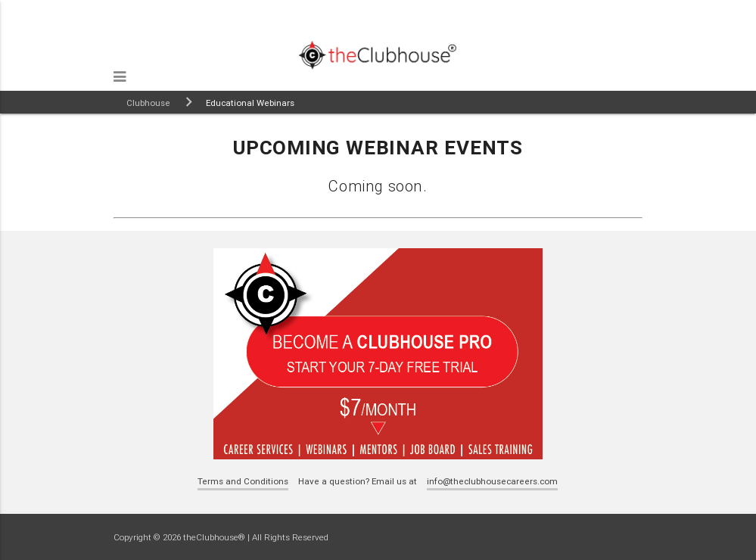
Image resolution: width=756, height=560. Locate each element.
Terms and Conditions (243, 481)
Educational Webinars (250, 103)
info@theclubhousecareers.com (492, 481)
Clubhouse (148, 103)
